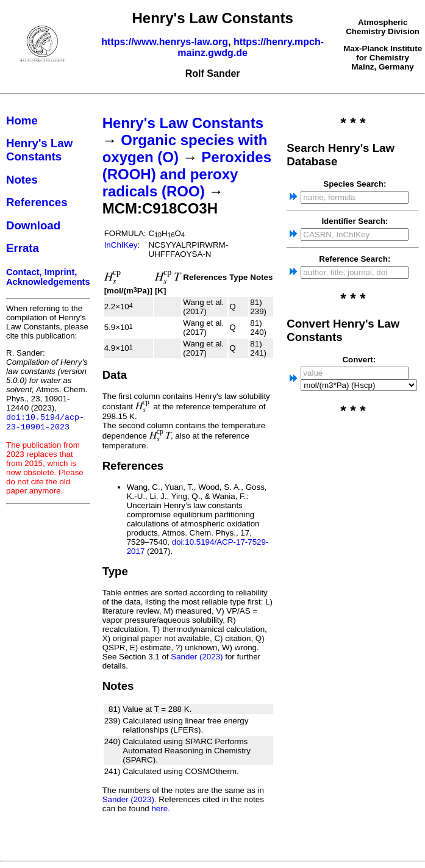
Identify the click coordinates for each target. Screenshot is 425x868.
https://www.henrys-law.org (165, 42)
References (37, 202)
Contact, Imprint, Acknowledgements (48, 277)
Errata (23, 248)
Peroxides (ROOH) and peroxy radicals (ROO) (187, 174)
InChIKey (121, 245)
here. (160, 809)
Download (33, 225)
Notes (22, 180)
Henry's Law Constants (39, 150)
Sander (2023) (197, 657)
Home (22, 120)
